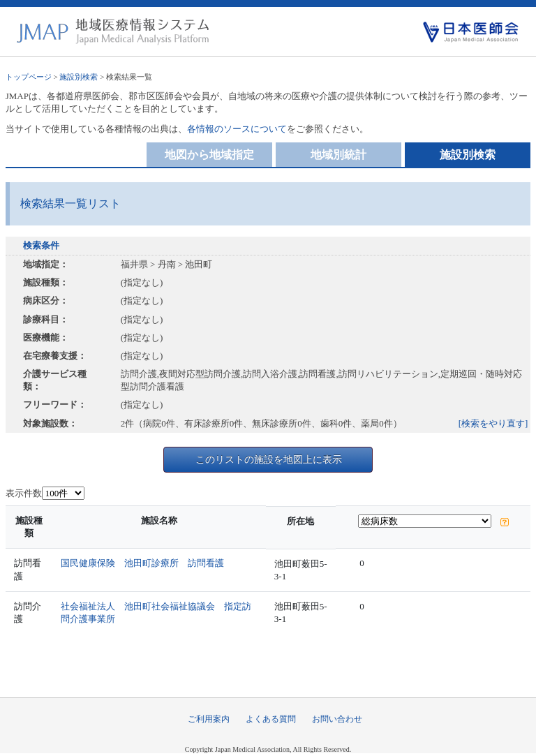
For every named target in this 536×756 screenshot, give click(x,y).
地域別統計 (338, 155)
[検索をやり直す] (493, 423)
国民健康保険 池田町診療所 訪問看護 (142, 563)
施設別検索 (79, 77)
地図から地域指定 (209, 155)
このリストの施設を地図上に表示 (269, 459)
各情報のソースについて (237, 129)
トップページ (29, 77)
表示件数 (24, 493)
